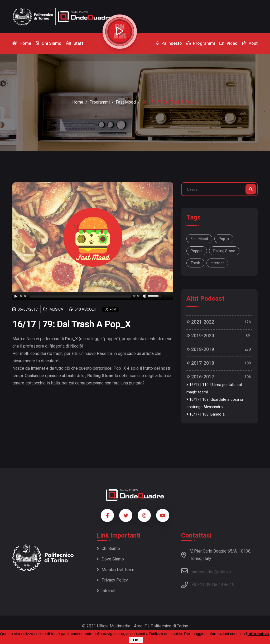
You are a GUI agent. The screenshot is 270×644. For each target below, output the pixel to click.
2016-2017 (200, 377)
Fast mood (199, 239)
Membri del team (115, 570)
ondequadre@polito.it (206, 571)
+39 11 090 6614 (208, 585)
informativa (258, 634)
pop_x (224, 239)
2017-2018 (200, 363)
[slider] (80, 296)
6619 (230, 585)
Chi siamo (108, 548)
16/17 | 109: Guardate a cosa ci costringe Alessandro (215, 403)
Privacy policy (112, 580)
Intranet (106, 591)
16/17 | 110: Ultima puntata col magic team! (214, 389)
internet (217, 263)
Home (78, 102)
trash (195, 263)
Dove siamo (110, 559)
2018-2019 (200, 349)
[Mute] (144, 296)
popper (197, 251)
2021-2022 (200, 322)
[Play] (16, 296)
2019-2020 (200, 336)
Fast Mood (126, 102)
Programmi (100, 102)
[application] (93, 296)
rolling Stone (224, 251)
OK (136, 640)
